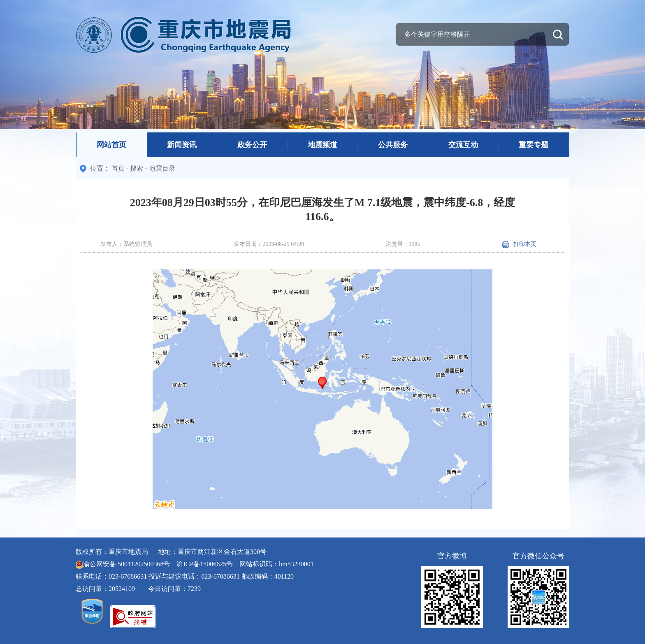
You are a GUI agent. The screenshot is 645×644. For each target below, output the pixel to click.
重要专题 (534, 145)
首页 (118, 168)
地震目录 (162, 168)
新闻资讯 (182, 145)
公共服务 (393, 145)
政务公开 (252, 145)
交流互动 (463, 145)
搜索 (137, 168)
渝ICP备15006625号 (205, 564)
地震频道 (322, 145)
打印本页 (519, 244)
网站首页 (111, 145)
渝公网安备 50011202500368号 (126, 564)
